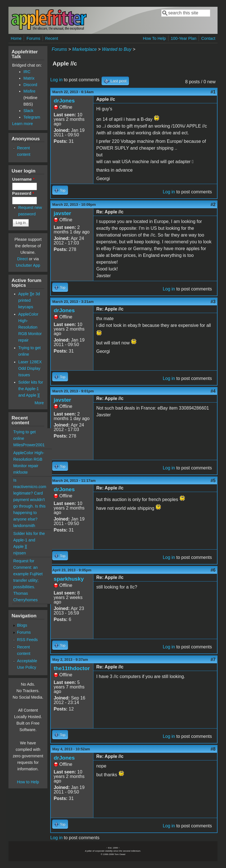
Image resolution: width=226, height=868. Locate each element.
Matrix (29, 78)
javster (62, 213)
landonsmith (24, 526)
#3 (213, 302)
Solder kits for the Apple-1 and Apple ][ (31, 389)
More (39, 403)
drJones (64, 101)
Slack (28, 111)
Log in (56, 80)
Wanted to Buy (117, 49)
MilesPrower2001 (29, 445)
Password (23, 193)
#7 (213, 660)
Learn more (23, 124)
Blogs (22, 625)
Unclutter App (28, 265)
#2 (213, 205)
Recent (52, 38)
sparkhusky (69, 579)
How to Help (28, 782)
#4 (213, 391)
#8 (213, 749)
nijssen (20, 553)
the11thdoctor (72, 668)
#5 (213, 481)
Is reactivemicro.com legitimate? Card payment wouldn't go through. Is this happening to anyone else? (30, 500)
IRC (27, 72)
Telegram (32, 117)
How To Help (154, 38)
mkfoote (20, 472)
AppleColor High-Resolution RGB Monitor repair (30, 327)
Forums (33, 38)
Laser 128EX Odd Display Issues (30, 368)
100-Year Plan (184, 38)
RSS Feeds (27, 640)
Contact (208, 38)
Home (16, 38)
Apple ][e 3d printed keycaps (29, 300)
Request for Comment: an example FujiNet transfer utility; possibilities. (28, 574)
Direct (23, 259)
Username (23, 179)
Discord (30, 85)
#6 (213, 570)
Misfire (29, 91)
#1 (213, 92)
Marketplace (85, 49)
